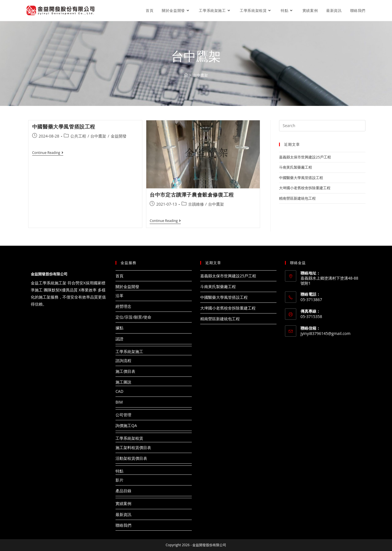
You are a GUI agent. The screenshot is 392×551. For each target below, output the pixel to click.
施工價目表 (125, 371)
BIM (119, 402)
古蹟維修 (196, 204)
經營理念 (123, 306)
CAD (119, 391)
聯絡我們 (123, 525)
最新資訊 (123, 514)
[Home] (186, 75)
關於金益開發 (127, 287)
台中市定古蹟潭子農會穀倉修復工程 (192, 195)
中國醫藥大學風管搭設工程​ (64, 127)
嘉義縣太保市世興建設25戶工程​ (305, 157)
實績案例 (123, 503)
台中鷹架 (98, 136)
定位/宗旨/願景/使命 (133, 317)
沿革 (119, 296)
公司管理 (123, 415)
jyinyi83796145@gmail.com (325, 333)
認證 (119, 339)
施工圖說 (123, 382)
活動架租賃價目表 (131, 458)
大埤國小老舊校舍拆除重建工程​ (305, 188)
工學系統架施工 (129, 351)
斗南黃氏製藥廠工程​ (296, 167)
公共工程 (78, 136)
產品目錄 (123, 491)
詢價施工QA (126, 425)
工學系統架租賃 (129, 438)
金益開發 (119, 136)
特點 (119, 471)
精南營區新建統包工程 (297, 198)
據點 (119, 328)
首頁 (119, 276)
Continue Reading (48, 153)
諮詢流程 (123, 361)
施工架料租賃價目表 (133, 447)
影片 (119, 480)
